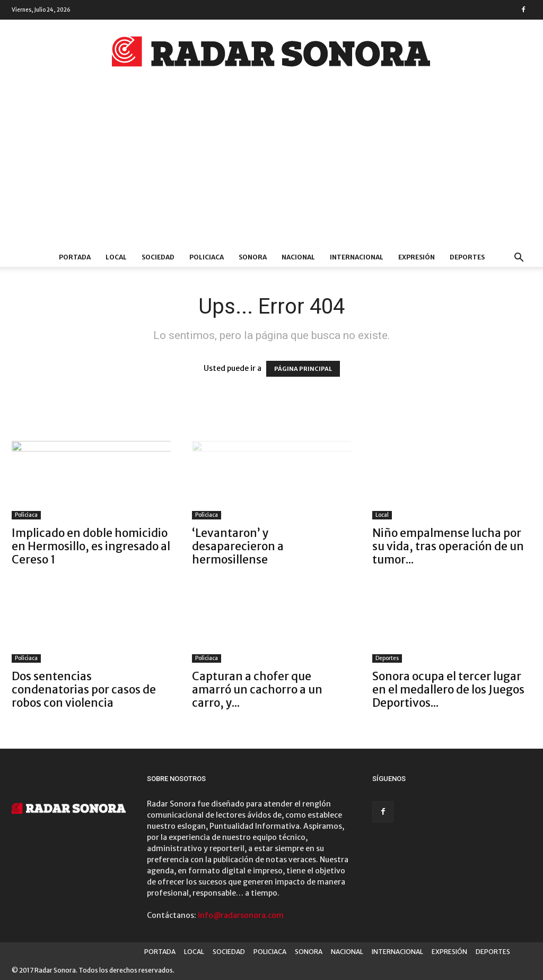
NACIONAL (298, 257)
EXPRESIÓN (417, 257)
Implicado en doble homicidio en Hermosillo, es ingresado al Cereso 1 (91, 546)
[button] (519, 259)
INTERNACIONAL (357, 257)
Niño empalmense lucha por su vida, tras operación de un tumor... (448, 546)
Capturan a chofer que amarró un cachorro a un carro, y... (257, 690)
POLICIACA (207, 257)
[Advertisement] (271, 168)
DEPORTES (467, 257)
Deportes (387, 658)
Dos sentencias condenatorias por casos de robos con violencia (84, 690)
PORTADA (75, 257)
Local (382, 515)
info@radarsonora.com (241, 915)
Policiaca (26, 515)
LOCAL (116, 257)
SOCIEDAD (158, 257)
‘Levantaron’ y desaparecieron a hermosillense (238, 546)
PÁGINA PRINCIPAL (303, 369)
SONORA (253, 257)
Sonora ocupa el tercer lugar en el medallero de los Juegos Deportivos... (448, 690)
